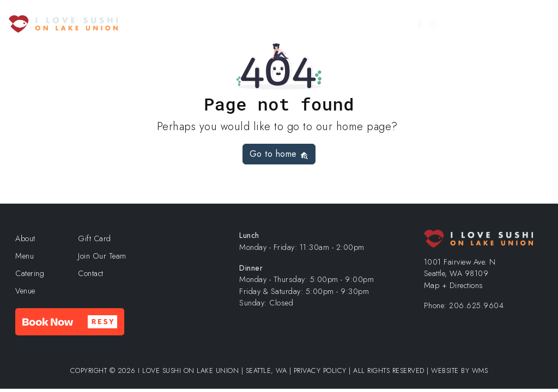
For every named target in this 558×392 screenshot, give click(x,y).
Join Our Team (102, 256)
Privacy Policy (320, 370)
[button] (70, 322)
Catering (30, 273)
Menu (25, 256)
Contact (91, 273)
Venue (25, 291)
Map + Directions (454, 285)
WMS (480, 370)
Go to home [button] (279, 154)
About (25, 238)
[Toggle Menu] (535, 24)
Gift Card (474, 24)
